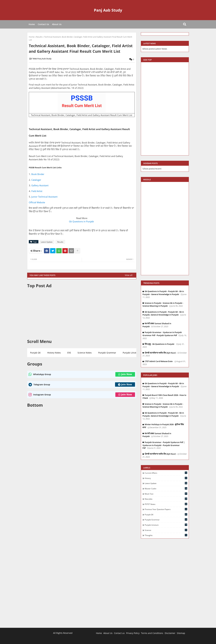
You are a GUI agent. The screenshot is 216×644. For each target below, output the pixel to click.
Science (166, 530)
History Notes (54, 353)
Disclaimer (170, 633)
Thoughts (166, 535)
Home (32, 24)
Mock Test (166, 494)
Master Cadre (166, 489)
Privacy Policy (133, 633)
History (166, 478)
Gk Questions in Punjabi (82, 221)
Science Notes (85, 353)
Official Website (37, 202)
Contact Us (43, 24)
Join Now (125, 374)
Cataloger (36, 180)
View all (129, 275)
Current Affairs (166, 473)
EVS (69, 353)
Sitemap (181, 633)
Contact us (119, 633)
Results (39, 37)
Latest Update (47, 242)
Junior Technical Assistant (44, 197)
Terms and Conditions (152, 633)
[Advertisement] (82, 314)
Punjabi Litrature (131, 353)
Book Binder (38, 174)
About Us (57, 24)
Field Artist (37, 191)
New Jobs (166, 499)
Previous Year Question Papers (166, 509)
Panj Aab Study (108, 10)
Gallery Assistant (40, 185)
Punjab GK (35, 353)
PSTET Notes (166, 504)
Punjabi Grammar (107, 353)
